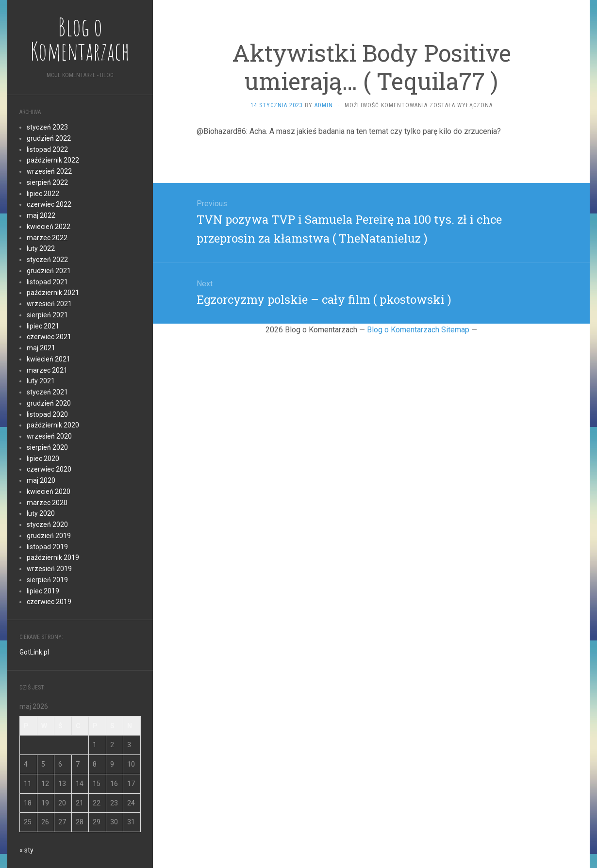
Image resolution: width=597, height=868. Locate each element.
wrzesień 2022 (49, 171)
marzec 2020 (47, 503)
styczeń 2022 (47, 260)
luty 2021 (41, 381)
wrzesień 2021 (49, 304)
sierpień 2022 (47, 182)
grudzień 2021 (49, 271)
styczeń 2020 (47, 524)
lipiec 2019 (43, 591)
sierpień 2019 (47, 580)
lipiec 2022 (43, 194)
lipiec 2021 (43, 326)
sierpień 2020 (47, 447)
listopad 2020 (47, 414)
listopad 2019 (47, 547)
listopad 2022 (47, 149)
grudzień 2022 (49, 138)
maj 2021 (41, 348)
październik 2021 (53, 293)
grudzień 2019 (49, 536)
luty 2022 (41, 248)
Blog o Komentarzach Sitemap (418, 330)
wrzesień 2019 (49, 569)
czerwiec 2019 (49, 602)
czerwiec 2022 (49, 204)
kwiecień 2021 (49, 359)
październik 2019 (53, 557)
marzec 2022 (47, 238)
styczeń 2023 (47, 127)
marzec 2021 (47, 370)
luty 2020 (41, 513)
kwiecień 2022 (49, 227)
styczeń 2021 (47, 392)
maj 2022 (41, 215)
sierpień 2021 (47, 315)
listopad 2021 (47, 282)
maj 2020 (41, 480)
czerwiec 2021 (49, 337)
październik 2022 (53, 160)
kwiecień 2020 (49, 491)
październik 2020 (53, 425)
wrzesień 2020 (49, 436)
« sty (26, 850)
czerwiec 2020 (49, 469)
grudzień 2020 (49, 403)
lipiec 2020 (43, 459)
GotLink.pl (34, 652)
